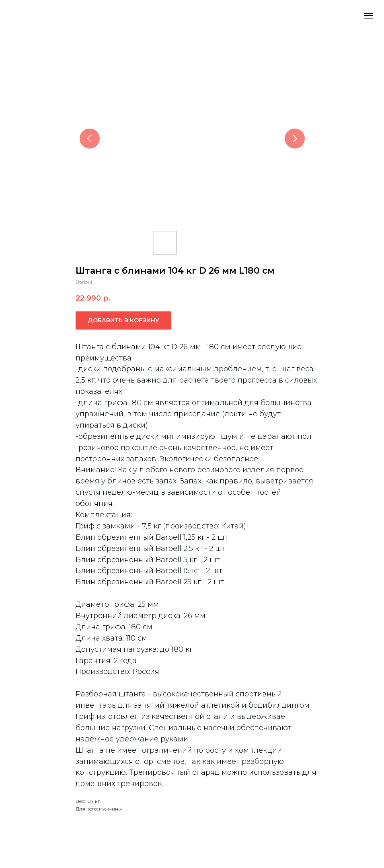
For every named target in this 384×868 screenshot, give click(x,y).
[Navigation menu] (368, 16)
